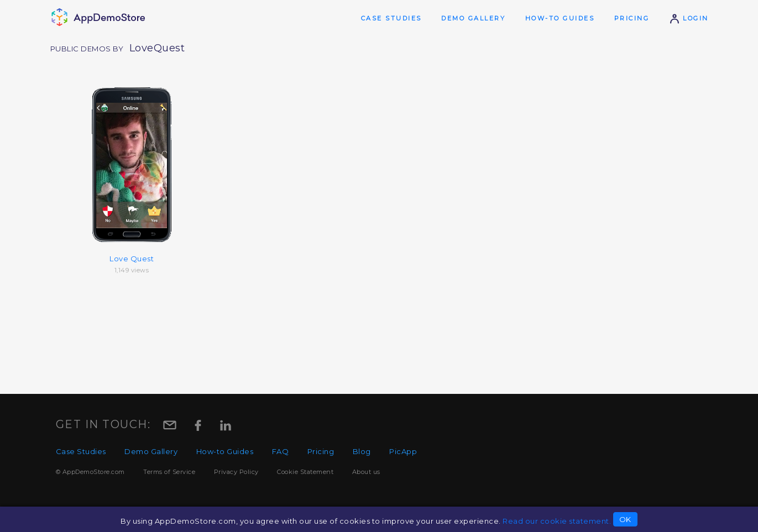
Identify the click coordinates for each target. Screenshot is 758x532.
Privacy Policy (236, 472)
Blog (362, 451)
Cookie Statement (305, 472)
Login (689, 18)
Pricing (632, 18)
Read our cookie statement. (557, 521)
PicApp (403, 451)
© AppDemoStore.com (90, 472)
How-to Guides (560, 18)
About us (366, 472)
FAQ (281, 451)
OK (625, 519)
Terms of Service (169, 472)
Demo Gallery (473, 18)
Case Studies (391, 18)
